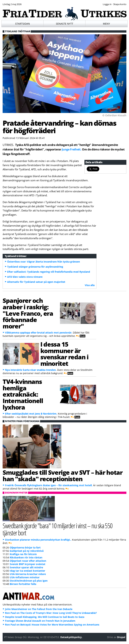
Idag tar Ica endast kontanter (27, 571)
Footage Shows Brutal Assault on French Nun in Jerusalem (40, 621)
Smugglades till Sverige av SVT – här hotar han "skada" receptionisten (62, 476)
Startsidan (23, 24)
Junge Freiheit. (72, 149)
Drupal (121, 637)
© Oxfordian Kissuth (114, 115)
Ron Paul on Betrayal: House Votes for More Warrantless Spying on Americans (52, 625)
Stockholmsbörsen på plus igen (29, 581)
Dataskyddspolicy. (71, 637)
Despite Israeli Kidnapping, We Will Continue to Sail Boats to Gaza (45, 617)
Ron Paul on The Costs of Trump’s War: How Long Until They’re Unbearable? (51, 613)
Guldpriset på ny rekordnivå (27, 551)
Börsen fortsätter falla (23, 584)
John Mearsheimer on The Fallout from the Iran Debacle (39, 609)
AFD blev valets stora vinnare (25, 277)
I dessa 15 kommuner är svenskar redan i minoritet (64, 354)
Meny (106, 24)
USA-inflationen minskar (25, 577)
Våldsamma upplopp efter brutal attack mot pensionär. (39, 333)
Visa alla (90, 285)
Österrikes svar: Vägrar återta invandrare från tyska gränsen (44, 262)
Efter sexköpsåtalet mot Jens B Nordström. (31, 414)
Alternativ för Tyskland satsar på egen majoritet (36, 282)
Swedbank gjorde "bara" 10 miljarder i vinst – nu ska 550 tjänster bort (58, 529)
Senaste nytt (65, 24)
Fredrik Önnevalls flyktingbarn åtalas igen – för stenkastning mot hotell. (49, 485)
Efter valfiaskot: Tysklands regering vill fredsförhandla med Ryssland (49, 272)
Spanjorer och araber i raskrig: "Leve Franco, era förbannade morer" (28, 313)
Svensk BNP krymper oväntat (27, 564)
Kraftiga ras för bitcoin (23, 554)
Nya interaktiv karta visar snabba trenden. (31, 370)
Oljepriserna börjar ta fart (25, 548)
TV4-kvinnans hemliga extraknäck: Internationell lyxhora (23, 394)
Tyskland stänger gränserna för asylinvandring (35, 267)
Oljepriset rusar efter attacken (28, 561)
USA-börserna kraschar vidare (28, 574)
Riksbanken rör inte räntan (26, 557)
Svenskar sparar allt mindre (26, 567)
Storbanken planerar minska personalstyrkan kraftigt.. (38, 540)
